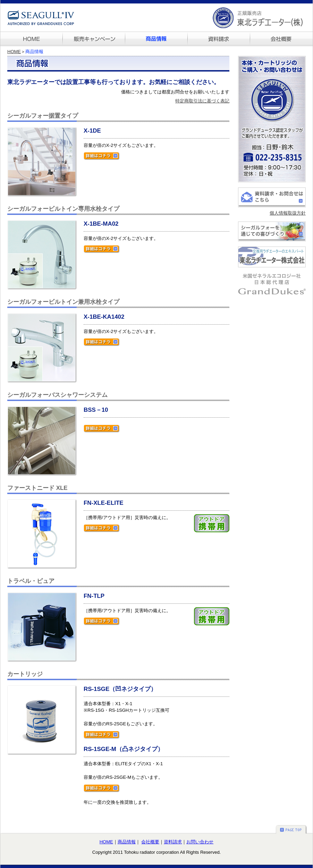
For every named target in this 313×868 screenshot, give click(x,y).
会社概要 (150, 842)
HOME (14, 52)
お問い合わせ (200, 842)
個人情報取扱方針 (288, 213)
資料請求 (173, 842)
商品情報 (127, 842)
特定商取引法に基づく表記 (202, 101)
